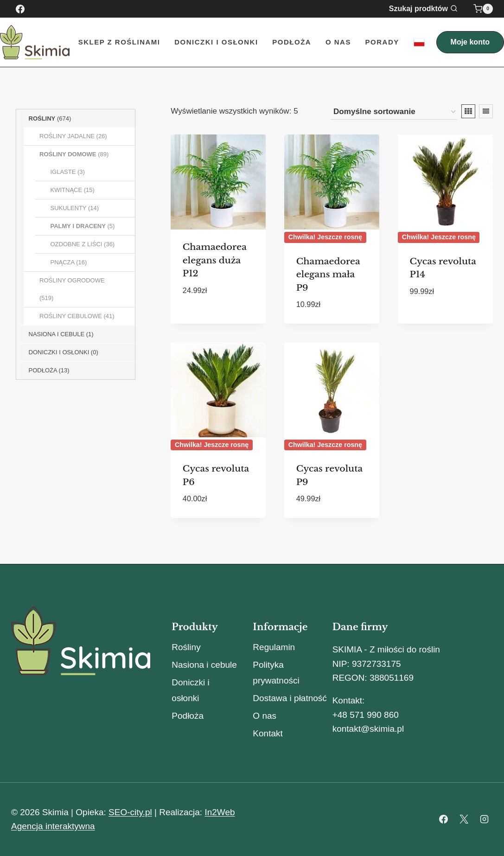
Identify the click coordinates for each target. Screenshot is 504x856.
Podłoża (292, 42)
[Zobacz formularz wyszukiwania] (429, 9)
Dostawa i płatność (290, 698)
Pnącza (63, 262)
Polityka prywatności (276, 673)
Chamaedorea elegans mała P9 (328, 275)
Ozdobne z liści (77, 244)
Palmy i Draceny (78, 226)
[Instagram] (484, 819)
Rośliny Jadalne (67, 136)
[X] (464, 819)
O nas (338, 42)
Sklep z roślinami (119, 42)
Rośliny (42, 118)
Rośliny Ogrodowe (72, 280)
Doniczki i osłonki (59, 352)
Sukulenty (69, 208)
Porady (382, 42)
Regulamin (274, 647)
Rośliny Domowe (68, 154)
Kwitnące (67, 190)
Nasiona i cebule (204, 665)
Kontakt (268, 733)
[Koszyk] (483, 9)
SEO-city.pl (130, 812)
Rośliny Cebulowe (71, 316)
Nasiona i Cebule (57, 334)
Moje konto (470, 42)
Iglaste (63, 172)
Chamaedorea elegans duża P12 (215, 260)
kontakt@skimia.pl (368, 729)
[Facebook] (20, 9)
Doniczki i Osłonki (216, 42)
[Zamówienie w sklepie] (394, 112)
